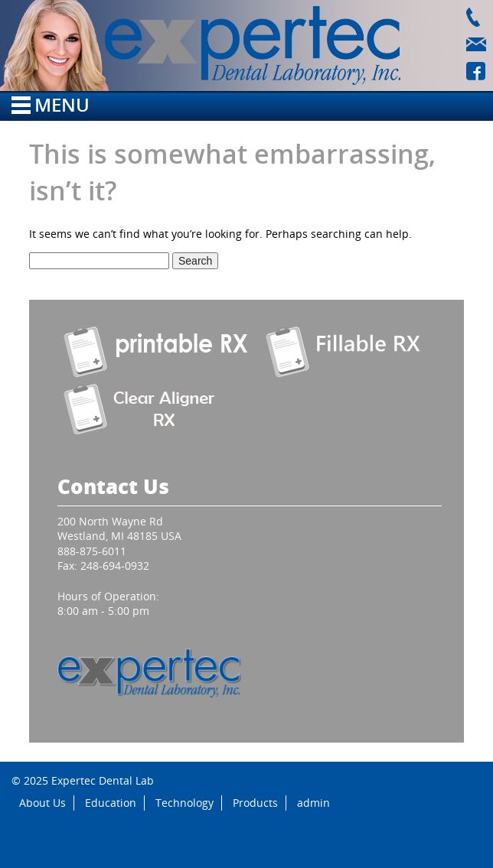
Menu (51, 104)
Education (111, 803)
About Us (42, 803)
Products (255, 803)
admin (313, 803)
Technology (184, 803)
